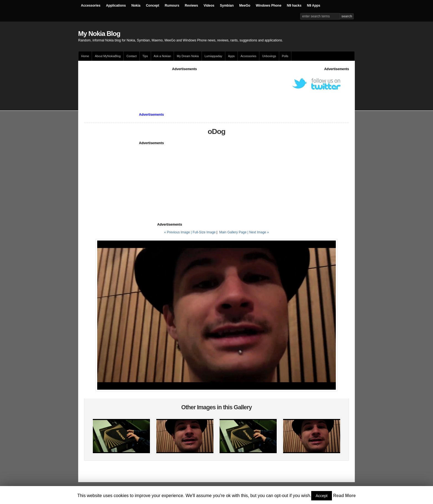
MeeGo (245, 6)
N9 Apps (314, 6)
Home (85, 56)
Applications (116, 6)
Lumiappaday (213, 56)
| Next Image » (258, 232)
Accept (322, 496)
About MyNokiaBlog (108, 56)
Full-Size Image (204, 232)
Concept (152, 6)
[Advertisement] (184, 84)
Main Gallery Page (233, 232)
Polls (285, 56)
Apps (231, 56)
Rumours (172, 6)
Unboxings (269, 56)
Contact (132, 56)
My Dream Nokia (188, 56)
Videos (209, 6)
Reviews (191, 6)
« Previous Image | (178, 232)
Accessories (91, 6)
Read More (344, 496)
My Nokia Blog (99, 34)
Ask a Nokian (163, 56)
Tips (145, 56)
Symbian (227, 6)
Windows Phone (269, 6)
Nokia (136, 6)
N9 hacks (294, 6)
